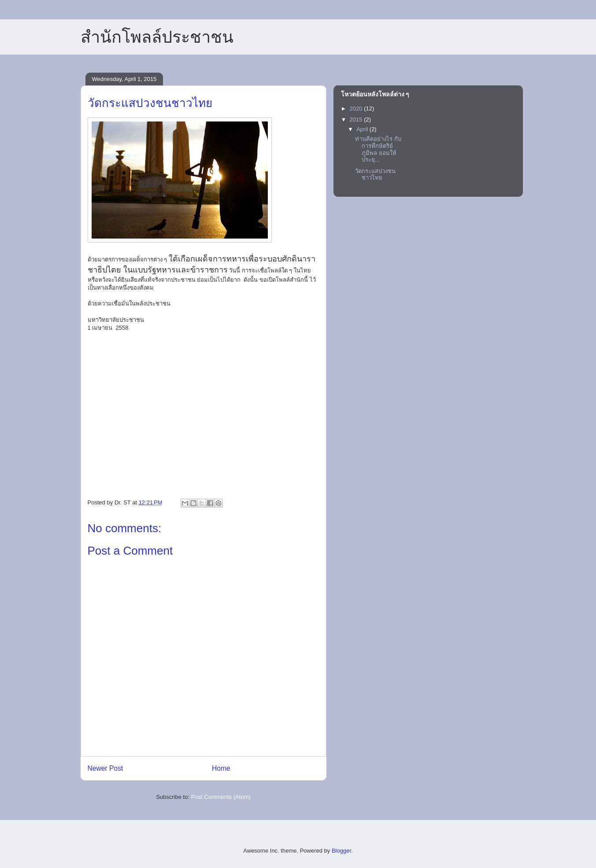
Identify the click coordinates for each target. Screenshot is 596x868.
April (363, 129)
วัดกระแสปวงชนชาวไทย (375, 175)
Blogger (341, 851)
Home (221, 768)
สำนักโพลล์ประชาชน (157, 37)
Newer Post (106, 768)
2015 (357, 120)
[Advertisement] (204, 426)
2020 (357, 108)
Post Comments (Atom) (221, 797)
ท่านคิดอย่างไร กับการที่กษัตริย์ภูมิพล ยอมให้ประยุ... (378, 149)
